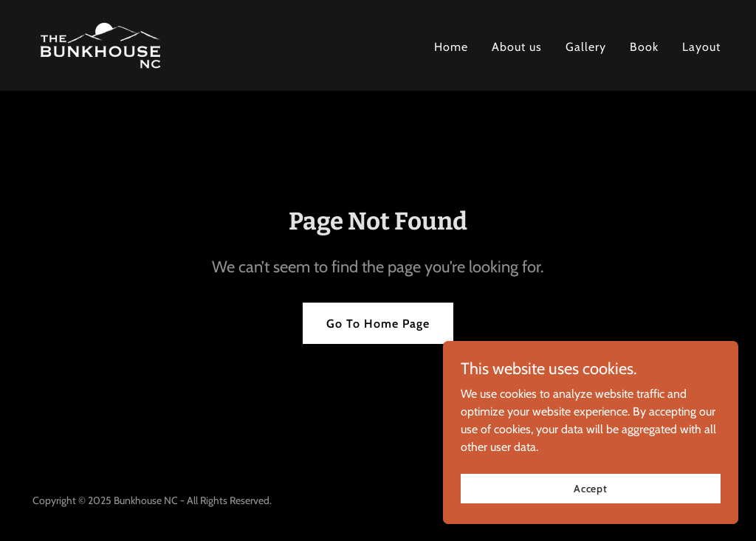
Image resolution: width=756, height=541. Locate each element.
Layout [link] (701, 47)
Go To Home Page (378, 324)
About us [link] (517, 47)
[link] (100, 44)
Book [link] (644, 47)
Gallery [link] (586, 47)
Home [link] (451, 47)
